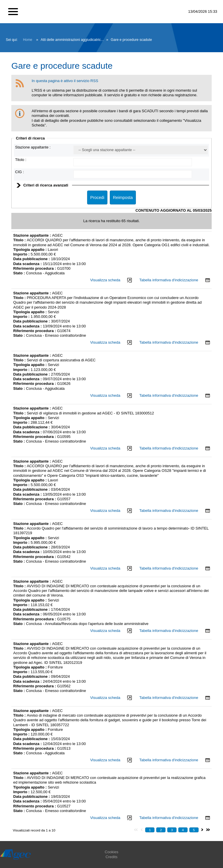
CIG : (19, 172)
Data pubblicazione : (32, 259)
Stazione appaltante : (33, 147)
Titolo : (21, 160)
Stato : (20, 273)
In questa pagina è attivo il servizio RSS (65, 81)
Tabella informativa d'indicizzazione (169, 280)
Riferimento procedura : (35, 268)
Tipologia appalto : (31, 250)
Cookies (112, 852)
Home (28, 40)
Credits (111, 857)
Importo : (22, 254)
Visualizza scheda (105, 280)
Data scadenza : (28, 264)
